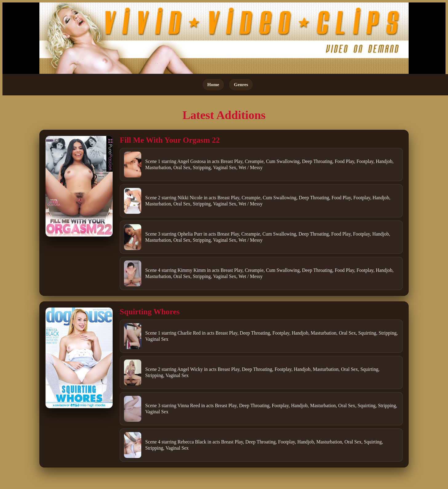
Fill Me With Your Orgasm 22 (170, 140)
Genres (241, 84)
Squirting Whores (150, 312)
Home (213, 84)
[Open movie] (79, 186)
